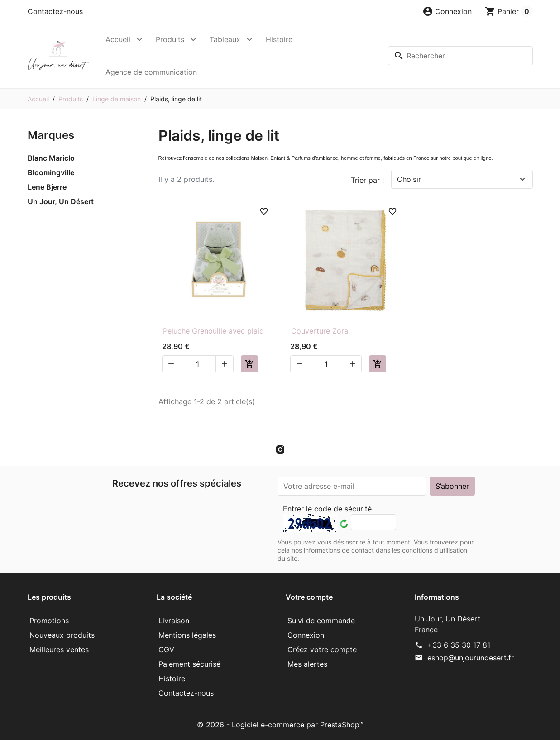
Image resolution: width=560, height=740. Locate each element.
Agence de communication (151, 72)
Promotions (49, 621)
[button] (447, 11)
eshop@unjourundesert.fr (471, 658)
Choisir (462, 179)
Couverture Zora (320, 331)
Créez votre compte (322, 649)
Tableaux (225, 39)
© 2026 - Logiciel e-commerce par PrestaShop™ (280, 725)
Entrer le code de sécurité (327, 509)
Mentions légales (187, 635)
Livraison (174, 621)
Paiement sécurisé (189, 664)
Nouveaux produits (62, 635)
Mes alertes (307, 664)
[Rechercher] (460, 56)
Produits (170, 39)
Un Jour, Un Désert (61, 201)
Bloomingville (51, 172)
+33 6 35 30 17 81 (459, 645)
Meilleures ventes (59, 649)
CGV (166, 649)
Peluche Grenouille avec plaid (213, 331)
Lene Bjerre (47, 187)
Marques (51, 135)
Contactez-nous (55, 11)
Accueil (118, 39)
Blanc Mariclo (51, 158)
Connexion (306, 635)
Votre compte (309, 597)
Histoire (279, 39)
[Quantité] (198, 364)
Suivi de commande (321, 621)
